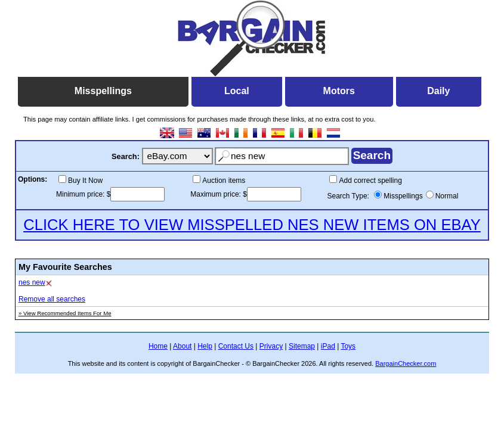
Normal (447, 196)
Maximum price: (217, 194)
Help (205, 346)
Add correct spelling (370, 181)
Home (158, 346)
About (182, 346)
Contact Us (236, 346)
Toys (348, 346)
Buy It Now (85, 181)
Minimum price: (81, 194)
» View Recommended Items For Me (65, 313)
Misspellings (403, 196)
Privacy (271, 346)
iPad (328, 346)
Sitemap (302, 346)
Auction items (224, 181)
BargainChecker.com (406, 363)
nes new (32, 282)
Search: (126, 156)
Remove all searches (52, 299)
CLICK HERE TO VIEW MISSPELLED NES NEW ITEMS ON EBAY (252, 225)
